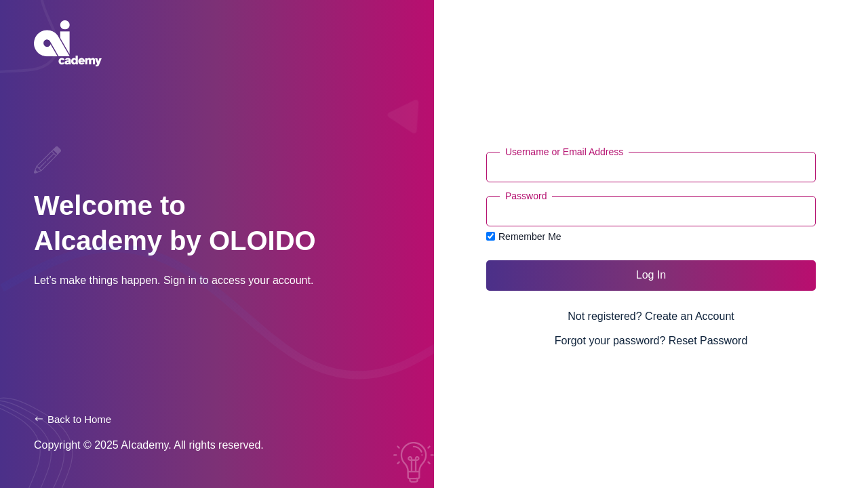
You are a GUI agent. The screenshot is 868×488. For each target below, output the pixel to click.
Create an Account (690, 316)
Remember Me (524, 237)
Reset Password (708, 341)
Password (526, 196)
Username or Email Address (564, 152)
